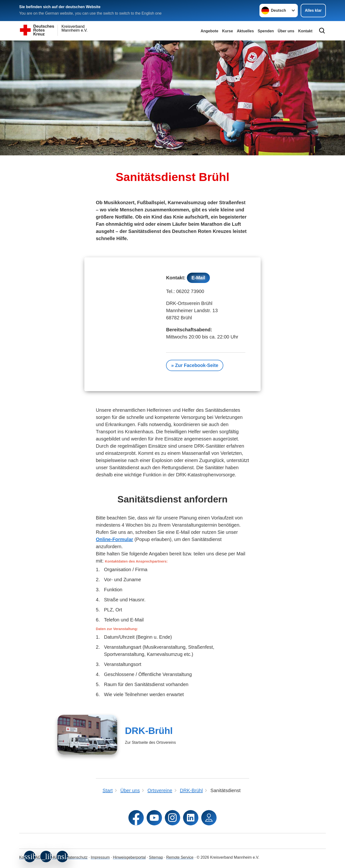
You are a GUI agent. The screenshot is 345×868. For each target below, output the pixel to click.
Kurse (227, 31)
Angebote (209, 31)
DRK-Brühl (149, 731)
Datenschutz (77, 857)
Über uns (286, 31)
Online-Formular (115, 540)
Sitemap (156, 857)
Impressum (100, 857)
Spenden (266, 31)
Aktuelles (245, 31)
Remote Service (180, 857)
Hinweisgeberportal (129, 857)
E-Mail (199, 278)
